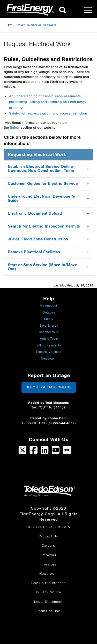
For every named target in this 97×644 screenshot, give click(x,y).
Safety (15, 128)
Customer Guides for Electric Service (43, 184)
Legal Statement (48, 602)
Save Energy (49, 326)
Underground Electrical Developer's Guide (41, 199)
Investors (48, 564)
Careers (48, 546)
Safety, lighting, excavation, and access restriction (48, 114)
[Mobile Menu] (88, 10)
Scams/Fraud (49, 332)
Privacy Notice (48, 592)
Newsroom (49, 359)
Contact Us (48, 536)
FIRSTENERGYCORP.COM (48, 527)
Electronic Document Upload (35, 214)
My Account (48, 306)
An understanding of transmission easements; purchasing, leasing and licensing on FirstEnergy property (48, 102)
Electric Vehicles (49, 352)
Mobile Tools (49, 339)
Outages (49, 313)
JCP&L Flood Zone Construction (38, 239)
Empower (48, 555)
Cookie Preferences (48, 583)
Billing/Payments (49, 346)
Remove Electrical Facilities (34, 252)
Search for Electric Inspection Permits (44, 226)
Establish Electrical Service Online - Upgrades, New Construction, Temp (42, 169)
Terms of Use (49, 611)
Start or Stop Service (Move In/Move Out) (42, 267)
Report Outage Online (49, 387)
